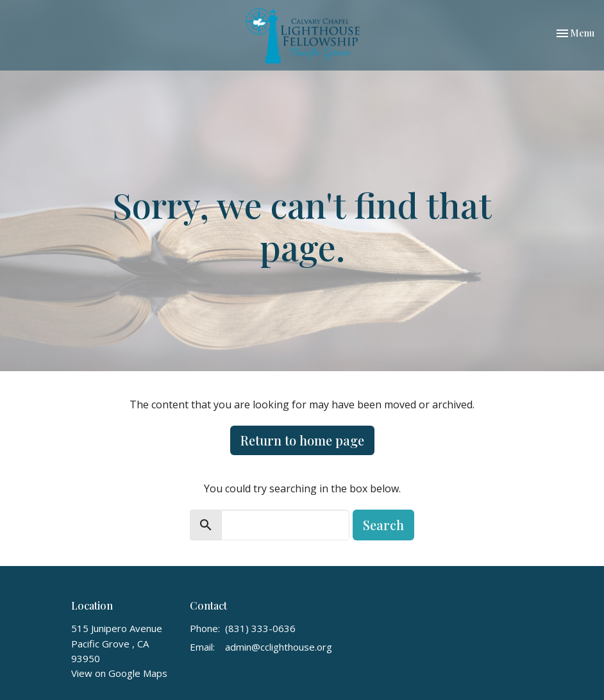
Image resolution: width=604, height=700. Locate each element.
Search (383, 525)
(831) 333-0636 (260, 628)
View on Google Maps (119, 673)
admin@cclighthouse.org (279, 647)
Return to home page (302, 440)
